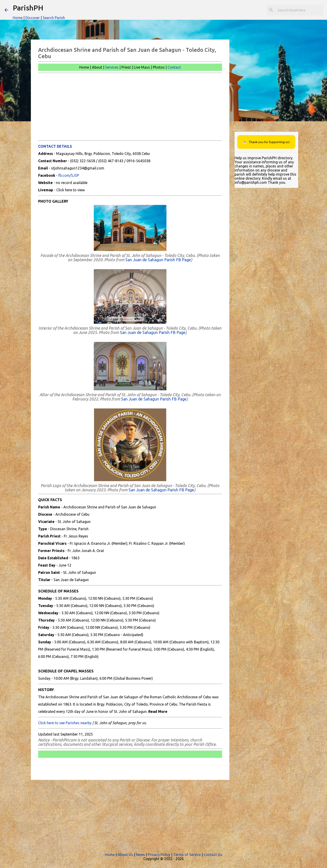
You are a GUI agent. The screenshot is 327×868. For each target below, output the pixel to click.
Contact (174, 67)
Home (18, 18)
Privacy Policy (159, 855)
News (140, 855)
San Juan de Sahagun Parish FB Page (158, 260)
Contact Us (213, 855)
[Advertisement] (130, 107)
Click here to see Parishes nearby (65, 723)
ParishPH (28, 8)
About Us (125, 855)
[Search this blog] (300, 10)
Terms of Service (187, 855)
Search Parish (54, 18)
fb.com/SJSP (69, 175)
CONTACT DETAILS (55, 146)
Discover (33, 18)
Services (112, 67)
